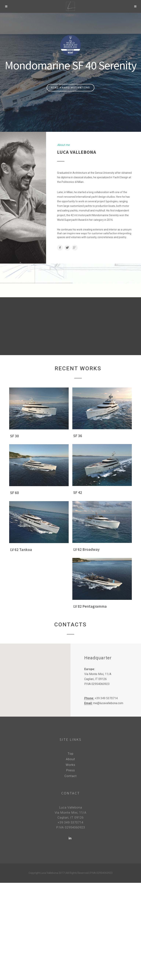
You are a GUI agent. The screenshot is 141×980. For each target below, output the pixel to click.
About (70, 759)
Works (70, 765)
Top (70, 754)
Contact (71, 776)
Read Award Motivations (70, 88)
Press (70, 770)
